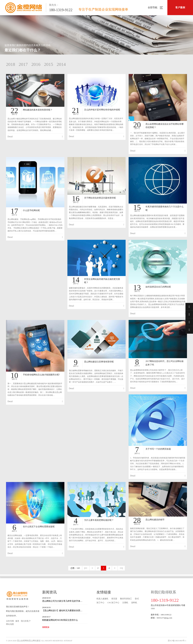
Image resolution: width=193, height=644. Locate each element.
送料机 (134, 603)
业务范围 (10, 621)
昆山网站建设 (35, 641)
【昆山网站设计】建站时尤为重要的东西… (65, 609)
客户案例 (180, 7)
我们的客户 (26, 621)
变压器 (114, 599)
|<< (86, 568)
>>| (121, 568)
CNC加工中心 (113, 603)
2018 (11, 64)
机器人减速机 (102, 599)
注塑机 (125, 603)
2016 (36, 64)
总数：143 (75, 568)
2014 (61, 64)
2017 (23, 64)
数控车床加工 (126, 599)
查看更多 (46, 627)
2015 (49, 64)
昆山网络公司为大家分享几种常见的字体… (65, 599)
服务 (17, 621)
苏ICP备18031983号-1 (177, 641)
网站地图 (10, 624)
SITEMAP (68, 641)
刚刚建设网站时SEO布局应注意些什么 (65, 618)
